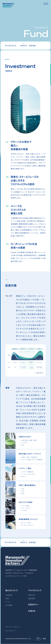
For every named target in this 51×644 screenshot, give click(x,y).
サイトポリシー (11, 631)
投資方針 (32, 595)
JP (38, 639)
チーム (8, 602)
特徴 (7, 599)
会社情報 (9, 605)
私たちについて (12, 590)
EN (44, 639)
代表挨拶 (9, 595)
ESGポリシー (34, 605)
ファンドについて (35, 590)
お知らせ (32, 611)
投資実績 (32, 46)
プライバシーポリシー (13, 627)
